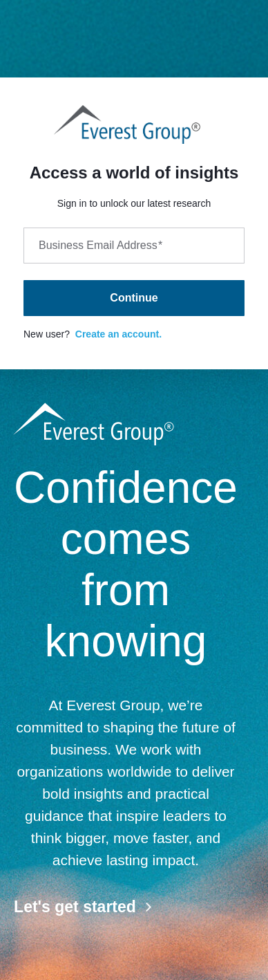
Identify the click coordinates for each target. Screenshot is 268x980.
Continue (134, 298)
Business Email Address (100, 245)
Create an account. (118, 334)
